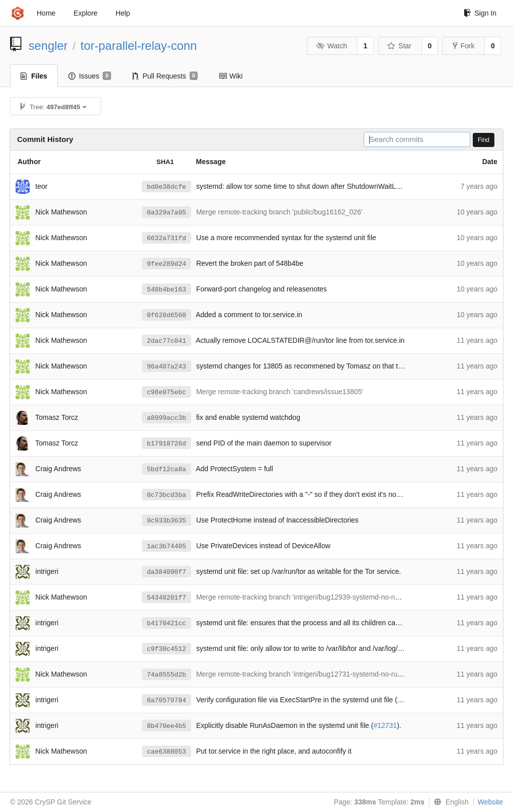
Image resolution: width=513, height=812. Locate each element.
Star (399, 46)
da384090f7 (166, 572)
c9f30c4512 (166, 649)
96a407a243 (166, 367)
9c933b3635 (166, 521)
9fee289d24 (166, 264)
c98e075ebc (166, 392)
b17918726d (166, 444)
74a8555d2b (166, 675)
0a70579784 (166, 700)
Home (46, 13)
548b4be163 (166, 290)
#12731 (385, 725)
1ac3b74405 (166, 546)
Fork (463, 46)
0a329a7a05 (166, 213)
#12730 (409, 700)
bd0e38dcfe (166, 187)
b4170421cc (166, 623)
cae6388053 (166, 752)
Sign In (480, 13)
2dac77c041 (166, 341)
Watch (331, 46)
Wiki (231, 76)
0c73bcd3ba (166, 495)
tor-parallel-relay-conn (139, 46)
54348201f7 (166, 598)
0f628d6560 (166, 315)
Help (123, 13)
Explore (85, 13)
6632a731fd (166, 238)
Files (34, 76)
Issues (90, 76)
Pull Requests (165, 76)
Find (484, 140)
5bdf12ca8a (166, 469)
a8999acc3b (166, 418)
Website (490, 802)
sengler (48, 46)
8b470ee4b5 (166, 726)
